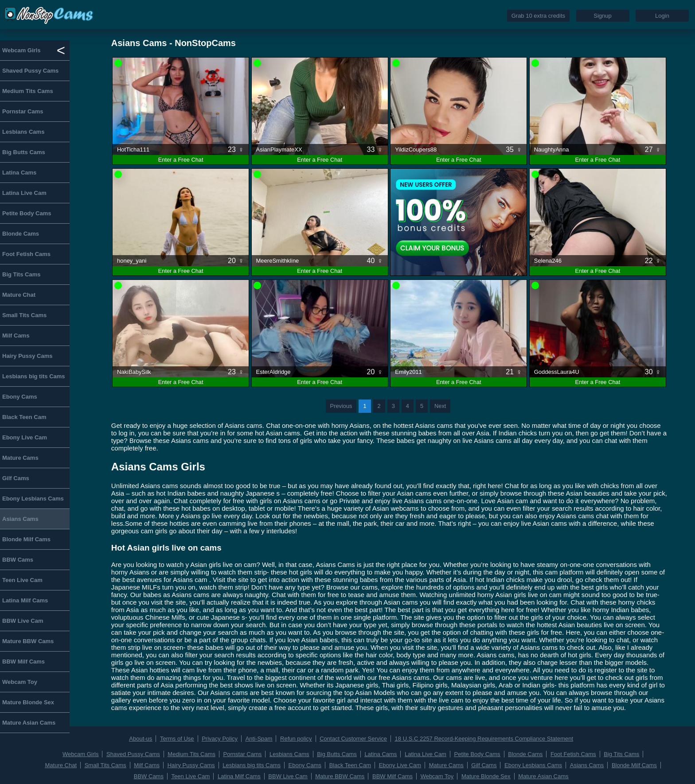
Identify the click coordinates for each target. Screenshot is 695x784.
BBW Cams (18, 560)
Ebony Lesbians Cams (33, 499)
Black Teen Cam (24, 417)
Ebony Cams (20, 397)
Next (440, 406)
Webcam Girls (21, 50)
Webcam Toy (20, 682)
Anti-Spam (259, 739)
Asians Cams (20, 519)
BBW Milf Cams (23, 662)
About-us (141, 739)
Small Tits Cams (24, 315)
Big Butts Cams (24, 152)
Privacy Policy (220, 739)
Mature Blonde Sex (28, 702)
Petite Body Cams (27, 213)
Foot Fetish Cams (26, 254)
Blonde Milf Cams (26, 539)
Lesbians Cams (23, 132)
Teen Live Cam (22, 580)
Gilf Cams (16, 478)
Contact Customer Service (353, 739)
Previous (341, 406)
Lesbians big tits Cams (34, 376)
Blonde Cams (21, 234)
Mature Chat (19, 295)
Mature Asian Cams (29, 723)
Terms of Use (177, 739)
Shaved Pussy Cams (30, 71)
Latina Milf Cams (25, 600)
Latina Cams (19, 173)
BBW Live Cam (23, 621)
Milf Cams (16, 336)
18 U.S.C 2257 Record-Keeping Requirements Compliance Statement (484, 739)
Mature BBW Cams (28, 641)
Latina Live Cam (24, 193)
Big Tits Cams (21, 274)
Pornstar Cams (23, 111)
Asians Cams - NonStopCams (174, 43)
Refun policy (296, 739)
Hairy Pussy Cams (27, 356)
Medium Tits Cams (28, 91)
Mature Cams (20, 458)
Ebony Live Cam (25, 437)
